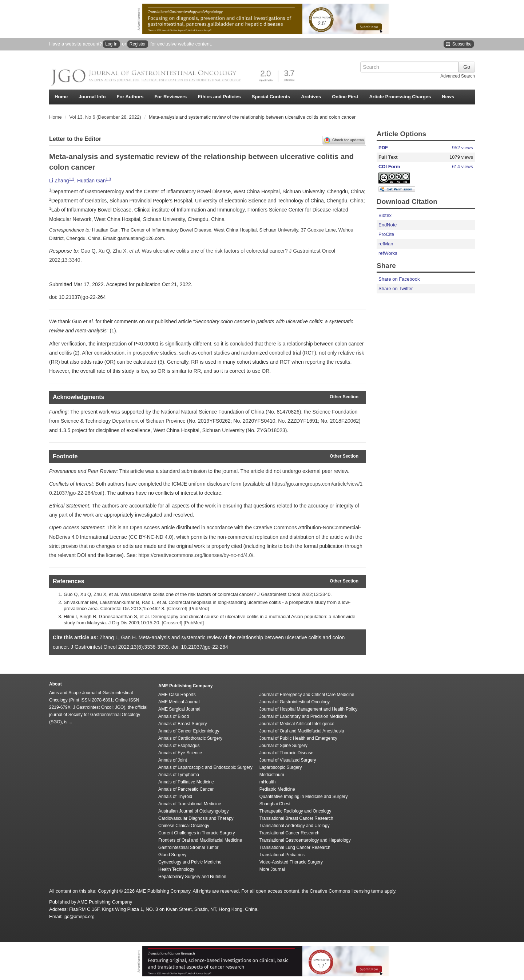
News (448, 97)
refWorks (388, 253)
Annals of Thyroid (175, 797)
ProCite (386, 234)
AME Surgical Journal (179, 709)
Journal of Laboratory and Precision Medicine (303, 716)
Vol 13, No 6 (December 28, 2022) (106, 117)
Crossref (177, 608)
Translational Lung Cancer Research (295, 847)
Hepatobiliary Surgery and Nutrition (192, 877)
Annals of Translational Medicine (190, 804)
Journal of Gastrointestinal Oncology (295, 702)
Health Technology (176, 869)
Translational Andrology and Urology (295, 826)
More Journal (272, 869)
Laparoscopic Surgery (281, 767)
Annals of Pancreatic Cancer (186, 789)
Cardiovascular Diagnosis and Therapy (196, 818)
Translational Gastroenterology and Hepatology (305, 840)
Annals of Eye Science (180, 753)
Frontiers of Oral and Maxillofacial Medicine (200, 840)
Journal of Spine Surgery (283, 746)
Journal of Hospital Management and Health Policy (308, 709)
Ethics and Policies (219, 97)
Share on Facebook (399, 279)
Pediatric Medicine (277, 789)
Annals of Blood (174, 716)
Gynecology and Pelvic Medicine (190, 862)
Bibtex (385, 215)
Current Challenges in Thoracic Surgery (197, 833)
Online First (345, 97)
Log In (111, 44)
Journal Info (92, 97)
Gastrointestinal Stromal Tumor (188, 847)
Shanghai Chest (275, 804)
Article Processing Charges (400, 97)
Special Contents (271, 97)
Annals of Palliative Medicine (186, 782)
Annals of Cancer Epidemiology (189, 731)
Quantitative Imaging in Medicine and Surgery (304, 797)
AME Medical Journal (179, 702)
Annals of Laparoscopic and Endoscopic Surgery (205, 767)
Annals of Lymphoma (179, 775)
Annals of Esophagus (179, 746)
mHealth (268, 782)
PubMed (199, 608)
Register (138, 44)
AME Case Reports (177, 695)
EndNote (388, 225)
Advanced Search (458, 76)
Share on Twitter (396, 289)
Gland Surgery (172, 855)
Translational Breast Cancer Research (296, 818)
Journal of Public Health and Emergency (298, 738)
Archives (311, 97)
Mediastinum (272, 775)
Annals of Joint (173, 760)
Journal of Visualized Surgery (288, 760)
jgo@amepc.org (79, 917)
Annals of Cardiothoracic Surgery (190, 738)
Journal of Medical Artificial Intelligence (297, 724)
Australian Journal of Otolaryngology (193, 811)
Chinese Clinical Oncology (184, 826)
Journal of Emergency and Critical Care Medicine (307, 695)
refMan (386, 244)
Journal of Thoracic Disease (287, 753)
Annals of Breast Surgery (182, 724)
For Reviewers (170, 97)
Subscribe (459, 44)
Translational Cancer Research (289, 833)
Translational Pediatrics (282, 855)
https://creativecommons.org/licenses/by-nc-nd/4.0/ (196, 555)
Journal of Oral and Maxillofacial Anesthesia (302, 731)
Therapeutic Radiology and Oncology (295, 811)
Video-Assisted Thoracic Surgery (291, 862)
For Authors (130, 97)
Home (61, 97)
